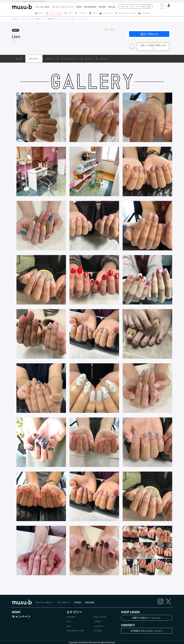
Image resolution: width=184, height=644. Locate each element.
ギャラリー (83, 19)
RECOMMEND (90, 7)
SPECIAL (112, 7)
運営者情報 (90, 602)
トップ (19, 59)
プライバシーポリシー (45, 602)
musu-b (15, 19)
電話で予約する (149, 34)
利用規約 (78, 602)
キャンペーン (21, 616)
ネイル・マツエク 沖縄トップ (33, 19)
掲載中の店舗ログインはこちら (147, 618)
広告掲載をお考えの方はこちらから (147, 631)
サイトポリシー (64, 602)
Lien (74, 19)
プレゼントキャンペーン (63, 7)
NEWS (79, 7)
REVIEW (102, 7)
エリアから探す (42, 7)
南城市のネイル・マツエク (58, 19)
